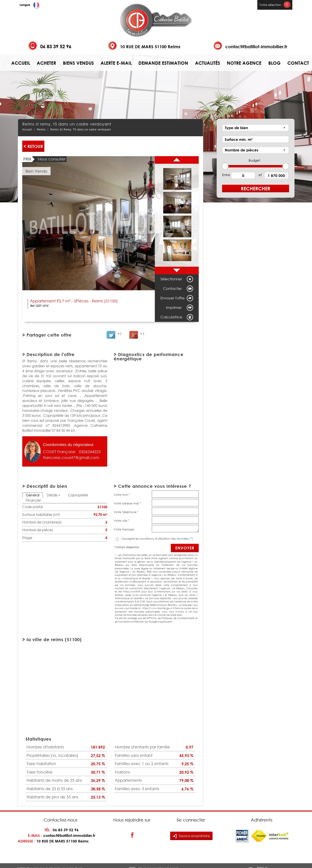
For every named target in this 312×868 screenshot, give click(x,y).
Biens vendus (78, 63)
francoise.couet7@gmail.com (71, 457)
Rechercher (256, 189)
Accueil (21, 63)
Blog (274, 63)
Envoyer (185, 548)
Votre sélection (270, 5)
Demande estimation (163, 63)
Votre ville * (122, 521)
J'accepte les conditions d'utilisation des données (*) (157, 539)
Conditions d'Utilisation (131, 622)
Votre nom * (122, 495)
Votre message (124, 529)
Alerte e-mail (116, 63)
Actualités (208, 63)
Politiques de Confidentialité (178, 618)
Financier (33, 500)
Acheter (46, 63)
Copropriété (78, 495)
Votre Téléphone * (126, 512)
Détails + (54, 495)
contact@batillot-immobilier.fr (256, 47)
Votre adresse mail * (127, 503)
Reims (41, 130)
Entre (226, 175)
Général (33, 495)
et (260, 175)
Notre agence (244, 63)
